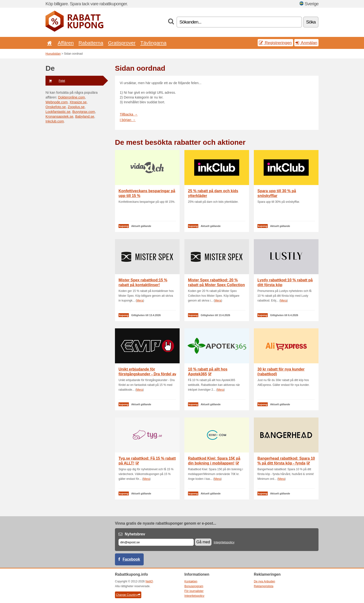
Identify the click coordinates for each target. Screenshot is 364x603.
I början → (128, 120)
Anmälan (306, 43)
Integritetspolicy (224, 542)
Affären (66, 43)
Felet (55, 81)
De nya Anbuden (264, 581)
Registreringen (275, 43)
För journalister (194, 591)
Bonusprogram (194, 586)
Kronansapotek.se (59, 116)
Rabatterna (91, 43)
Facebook (131, 559)
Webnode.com (57, 102)
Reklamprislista (264, 586)
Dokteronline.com (72, 97)
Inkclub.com (55, 121)
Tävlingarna (153, 43)
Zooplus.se (76, 107)
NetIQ (149, 581)
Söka (311, 22)
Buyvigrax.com (84, 112)
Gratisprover (122, 43)
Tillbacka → (129, 114)
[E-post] (156, 542)
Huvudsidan (53, 54)
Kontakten (191, 581)
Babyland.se (85, 116)
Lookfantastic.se (58, 112)
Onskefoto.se (56, 107)
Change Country (128, 595)
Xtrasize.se (78, 102)
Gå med (203, 542)
